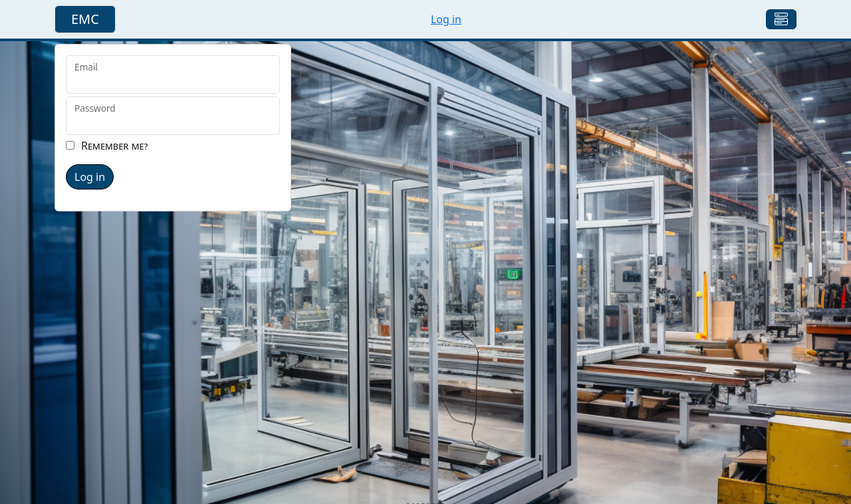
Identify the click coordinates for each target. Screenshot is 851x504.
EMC (85, 19)
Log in (446, 19)
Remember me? (115, 146)
